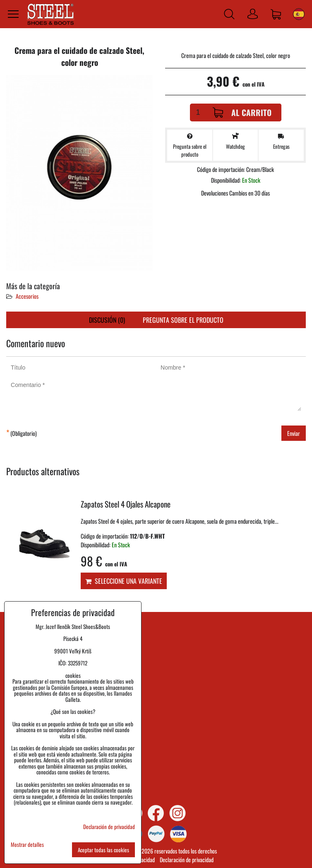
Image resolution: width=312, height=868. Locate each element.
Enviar (294, 433)
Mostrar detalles (27, 845)
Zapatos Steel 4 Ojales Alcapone (126, 504)
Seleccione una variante (124, 581)
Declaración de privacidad (187, 860)
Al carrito (242, 112)
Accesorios (27, 296)
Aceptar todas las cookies (103, 850)
